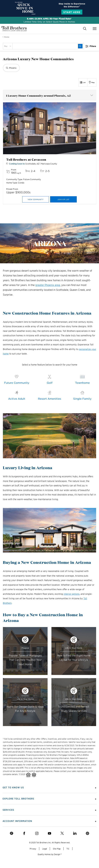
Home (7, 37)
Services (8, 810)
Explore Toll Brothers (18, 799)
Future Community (17, 383)
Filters (93, 46)
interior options (72, 594)
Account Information (17, 821)
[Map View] (92, 82)
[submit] (80, 46)
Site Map (57, 849)
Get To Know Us (13, 787)
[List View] (83, 82)
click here (38, 758)
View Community (36, 199)
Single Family (82, 399)
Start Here (72, 12)
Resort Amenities (50, 399)
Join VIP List (63, 199)
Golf (50, 383)
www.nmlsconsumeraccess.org (18, 758)
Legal (45, 849)
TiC (68, 849)
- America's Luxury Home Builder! (14, 29)
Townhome (82, 383)
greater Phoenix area (48, 285)
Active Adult (17, 399)
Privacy (33, 849)
